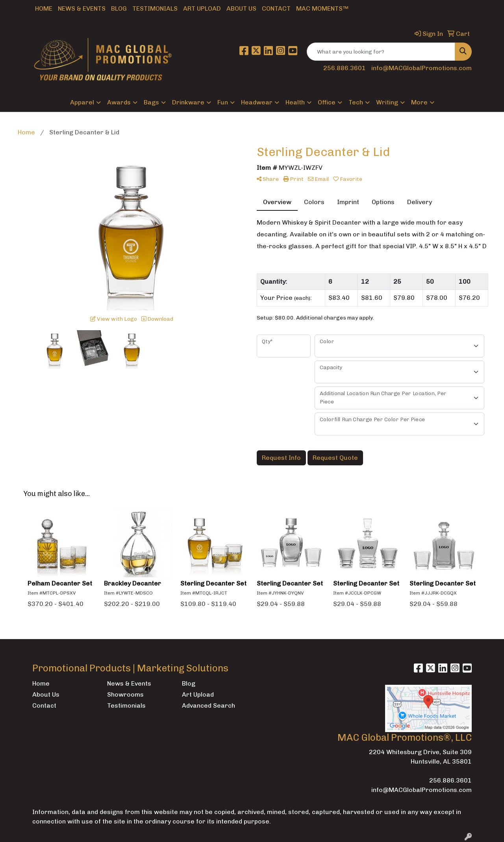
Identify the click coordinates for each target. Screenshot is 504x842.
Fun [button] (223, 102)
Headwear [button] (257, 102)
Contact (276, 8)
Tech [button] (356, 102)
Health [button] (295, 102)
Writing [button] (387, 102)
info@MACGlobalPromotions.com (422, 68)
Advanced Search (208, 705)
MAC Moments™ (322, 8)
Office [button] (327, 102)
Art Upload (202, 8)
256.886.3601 (345, 68)
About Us (241, 8)
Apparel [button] (82, 102)
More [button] (419, 102)
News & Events (82, 8)
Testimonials (155, 8)
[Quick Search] (381, 52)
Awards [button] (119, 102)
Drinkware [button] (188, 102)
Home (44, 8)
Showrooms (125, 694)
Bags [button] (151, 102)
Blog (119, 8)
